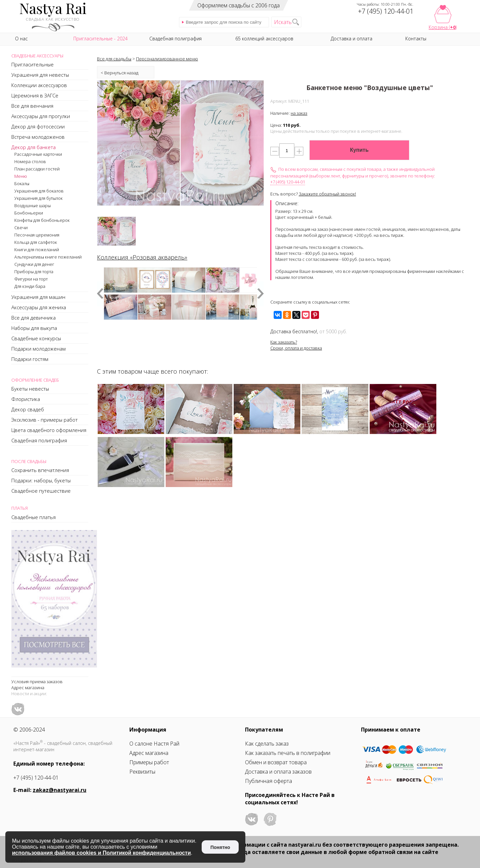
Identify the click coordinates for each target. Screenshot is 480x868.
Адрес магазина (28, 688)
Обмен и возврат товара (276, 762)
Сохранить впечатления (40, 470)
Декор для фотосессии (38, 126)
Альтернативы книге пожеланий (48, 257)
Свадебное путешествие (41, 491)
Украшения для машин (38, 297)
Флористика (26, 399)
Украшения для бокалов (39, 191)
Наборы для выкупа (34, 328)
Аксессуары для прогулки (41, 116)
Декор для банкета (33, 147)
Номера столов (30, 161)
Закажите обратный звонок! (327, 194)
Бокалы (22, 183)
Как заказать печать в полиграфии (288, 753)
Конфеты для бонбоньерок (42, 220)
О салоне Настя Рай (154, 744)
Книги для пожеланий (37, 250)
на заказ (299, 113)
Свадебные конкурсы (36, 338)
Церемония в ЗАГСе (35, 95)
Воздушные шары (32, 205)
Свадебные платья (33, 517)
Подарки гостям (30, 359)
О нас (21, 39)
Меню (21, 176)
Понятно (220, 847)
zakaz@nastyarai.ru (59, 790)
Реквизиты (142, 772)
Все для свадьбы (114, 59)
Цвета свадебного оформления (49, 430)
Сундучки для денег (34, 264)
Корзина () (443, 27)
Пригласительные (32, 64)
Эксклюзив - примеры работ (44, 420)
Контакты (416, 39)
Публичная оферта (268, 781)
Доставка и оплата (351, 39)
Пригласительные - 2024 (100, 39)
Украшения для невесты (40, 75)
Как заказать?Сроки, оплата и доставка (296, 345)
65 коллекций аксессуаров (264, 39)
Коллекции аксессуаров (39, 85)
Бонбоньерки (29, 213)
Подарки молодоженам (38, 349)
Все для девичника (33, 318)
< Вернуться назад (119, 73)
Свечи (21, 228)
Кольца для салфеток (36, 242)
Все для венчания (32, 106)
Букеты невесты (30, 389)
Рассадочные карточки (38, 154)
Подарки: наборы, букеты (41, 480)
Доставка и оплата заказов (278, 772)
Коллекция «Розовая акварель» (142, 257)
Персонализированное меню (167, 59)
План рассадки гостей (37, 169)
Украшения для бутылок (38, 198)
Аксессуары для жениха (39, 307)
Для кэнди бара (30, 286)
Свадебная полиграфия (39, 440)
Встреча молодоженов (38, 137)
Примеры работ (149, 762)
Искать (283, 22)
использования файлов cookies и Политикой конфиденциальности (101, 853)
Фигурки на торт (31, 279)
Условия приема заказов (37, 682)
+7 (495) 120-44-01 (288, 182)
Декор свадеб (28, 409)
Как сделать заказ (267, 744)
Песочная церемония (37, 235)
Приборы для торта (34, 272)
